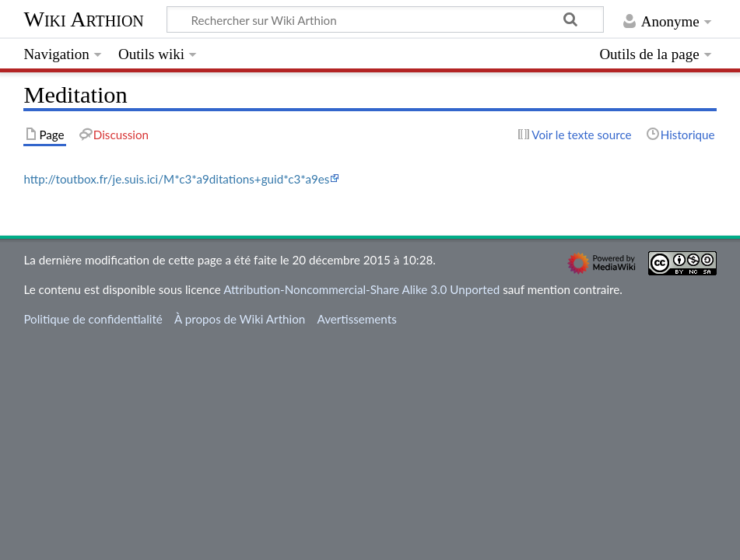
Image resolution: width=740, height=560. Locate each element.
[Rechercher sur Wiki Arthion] (385, 19)
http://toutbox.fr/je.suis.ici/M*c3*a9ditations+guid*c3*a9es (176, 179)
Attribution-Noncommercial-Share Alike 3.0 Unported (361, 289)
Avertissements (356, 319)
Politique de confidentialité (93, 319)
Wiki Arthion (83, 19)
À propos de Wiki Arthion (240, 319)
